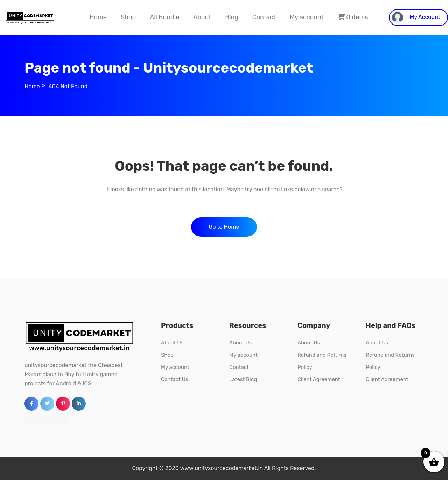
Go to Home (224, 227)
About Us (172, 343)
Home (98, 17)
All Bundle (164, 17)
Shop (128, 17)
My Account (416, 18)
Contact (264, 17)
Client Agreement (319, 379)
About (202, 17)
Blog (232, 17)
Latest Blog (243, 379)
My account (307, 17)
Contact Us (175, 379)
